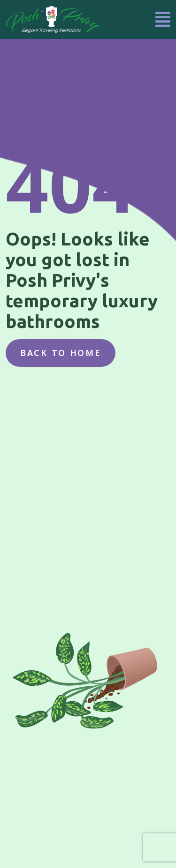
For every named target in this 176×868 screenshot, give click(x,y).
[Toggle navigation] (163, 19)
